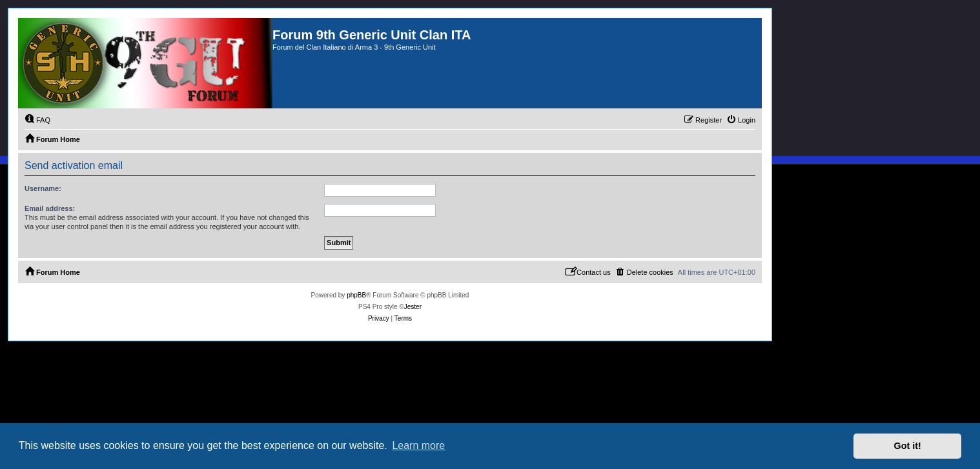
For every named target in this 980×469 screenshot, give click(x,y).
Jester (413, 307)
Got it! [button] (908, 446)
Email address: (50, 208)
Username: (43, 188)
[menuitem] (37, 120)
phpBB (356, 295)
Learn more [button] (418, 445)
